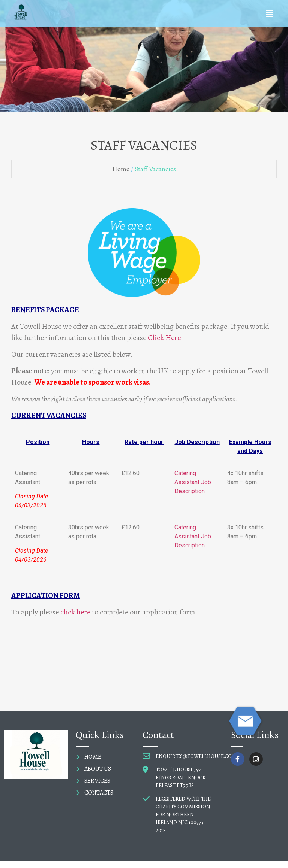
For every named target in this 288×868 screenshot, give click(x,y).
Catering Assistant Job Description (193, 482)
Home (121, 169)
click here (75, 612)
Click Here (164, 338)
